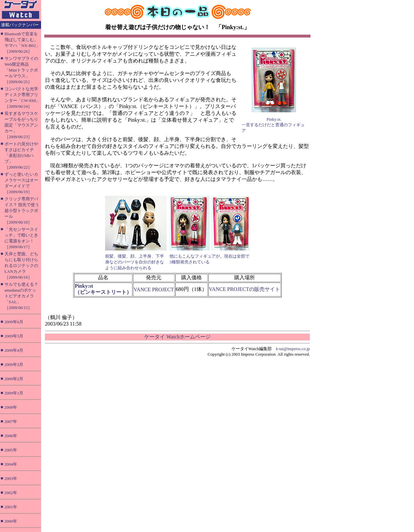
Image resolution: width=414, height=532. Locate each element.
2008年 (11, 407)
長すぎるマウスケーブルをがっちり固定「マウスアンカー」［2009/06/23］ (21, 125)
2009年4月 (14, 350)
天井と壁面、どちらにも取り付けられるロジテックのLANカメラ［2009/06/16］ (21, 266)
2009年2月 (14, 379)
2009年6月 (14, 322)
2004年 (11, 464)
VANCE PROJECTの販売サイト (245, 289)
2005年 (11, 450)
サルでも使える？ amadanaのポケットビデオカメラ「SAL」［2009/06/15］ (21, 296)
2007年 (11, 421)
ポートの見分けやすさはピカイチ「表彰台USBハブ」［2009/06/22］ (21, 155)
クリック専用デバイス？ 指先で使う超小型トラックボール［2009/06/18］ (22, 211)
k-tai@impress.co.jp (293, 349)
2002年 (11, 493)
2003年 (11, 478)
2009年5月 (14, 336)
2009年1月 (14, 393)
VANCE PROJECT (154, 289)
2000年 (11, 521)
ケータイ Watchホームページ (177, 337)
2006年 (11, 436)
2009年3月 (14, 365)
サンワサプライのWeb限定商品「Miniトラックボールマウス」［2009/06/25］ (21, 70)
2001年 (11, 507)
